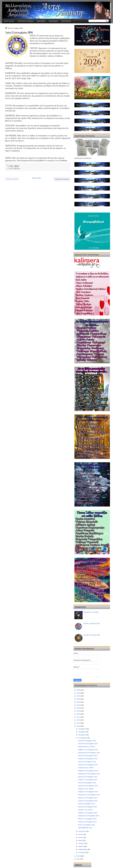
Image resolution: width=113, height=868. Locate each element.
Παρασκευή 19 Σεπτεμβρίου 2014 (89, 774)
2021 (79, 705)
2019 (79, 711)
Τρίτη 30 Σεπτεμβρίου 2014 (87, 741)
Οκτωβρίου (82, 735)
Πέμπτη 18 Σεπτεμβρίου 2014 (88, 777)
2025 (79, 693)
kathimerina (17, 168)
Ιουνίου (81, 837)
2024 (79, 696)
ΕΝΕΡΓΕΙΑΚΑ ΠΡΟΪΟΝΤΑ (26, 21)
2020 (79, 708)
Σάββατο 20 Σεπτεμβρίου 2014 (88, 771)
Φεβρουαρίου (83, 849)
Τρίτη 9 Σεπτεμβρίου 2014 (86, 804)
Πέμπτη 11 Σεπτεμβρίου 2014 (88, 798)
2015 (79, 723)
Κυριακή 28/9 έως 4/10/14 (86, 747)
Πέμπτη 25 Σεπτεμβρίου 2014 (88, 756)
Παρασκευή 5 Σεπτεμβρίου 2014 (89, 816)
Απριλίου (82, 843)
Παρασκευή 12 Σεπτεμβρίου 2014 (89, 795)
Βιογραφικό (41, 21)
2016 (79, 720)
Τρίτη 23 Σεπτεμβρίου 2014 (87, 762)
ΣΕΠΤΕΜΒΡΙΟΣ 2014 (85, 828)
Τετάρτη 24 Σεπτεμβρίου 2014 (88, 759)
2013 (79, 856)
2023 (79, 699)
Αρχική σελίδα (9, 21)
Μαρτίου (81, 846)
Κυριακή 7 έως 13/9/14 (85, 810)
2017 (79, 717)
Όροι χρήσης (66, 21)
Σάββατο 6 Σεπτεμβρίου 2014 (88, 813)
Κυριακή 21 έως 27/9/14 (86, 768)
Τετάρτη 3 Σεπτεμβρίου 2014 (87, 822)
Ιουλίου (81, 834)
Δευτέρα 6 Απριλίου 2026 (92, 635)
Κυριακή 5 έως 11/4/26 (91, 612)
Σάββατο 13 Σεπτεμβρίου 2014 (88, 792)
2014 (79, 726)
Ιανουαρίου (82, 852)
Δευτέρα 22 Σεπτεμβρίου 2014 (88, 765)
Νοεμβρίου (82, 732)
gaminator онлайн (12, 1)
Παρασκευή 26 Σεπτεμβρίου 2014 (89, 753)
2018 (79, 714)
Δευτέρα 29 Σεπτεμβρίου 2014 (88, 744)
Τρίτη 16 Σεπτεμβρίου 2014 (87, 783)
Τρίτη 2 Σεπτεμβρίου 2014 (86, 825)
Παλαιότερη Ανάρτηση (62, 179)
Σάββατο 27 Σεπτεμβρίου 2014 (88, 750)
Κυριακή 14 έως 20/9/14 (86, 789)
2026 (79, 690)
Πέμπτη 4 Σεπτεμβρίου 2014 (87, 819)
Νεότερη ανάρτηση (12, 179)
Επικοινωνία (53, 21)
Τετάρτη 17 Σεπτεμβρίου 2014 (88, 780)
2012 (79, 859)
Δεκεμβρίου (82, 729)
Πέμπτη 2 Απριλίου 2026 (92, 624)
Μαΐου (81, 840)
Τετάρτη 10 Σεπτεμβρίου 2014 (88, 801)
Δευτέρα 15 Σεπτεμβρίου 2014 (88, 786)
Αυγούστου (82, 831)
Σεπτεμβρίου (83, 738)
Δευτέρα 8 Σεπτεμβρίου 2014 (87, 807)
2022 (79, 702)
